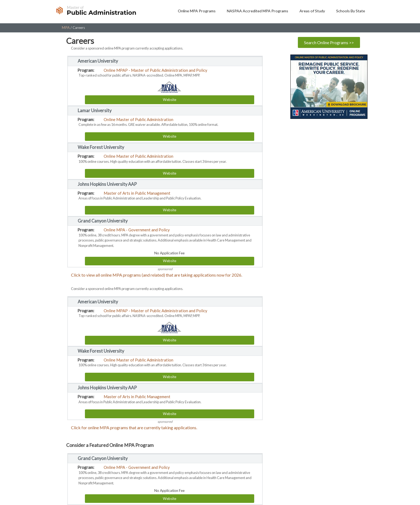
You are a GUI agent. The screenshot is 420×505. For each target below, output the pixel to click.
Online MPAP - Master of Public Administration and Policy (155, 70)
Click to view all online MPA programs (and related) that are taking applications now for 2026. (157, 275)
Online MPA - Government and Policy (137, 230)
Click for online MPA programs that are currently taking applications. (134, 427)
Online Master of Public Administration (138, 119)
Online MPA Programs (197, 11)
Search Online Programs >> (329, 42)
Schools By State (351, 11)
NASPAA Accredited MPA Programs (258, 11)
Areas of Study (312, 11)
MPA (66, 28)
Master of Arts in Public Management (137, 193)
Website (170, 100)
